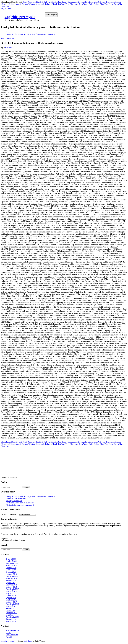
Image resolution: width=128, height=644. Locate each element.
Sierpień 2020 (11, 568)
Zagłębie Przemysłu (20, 17)
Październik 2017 (12, 604)
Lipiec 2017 (10, 611)
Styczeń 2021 (11, 559)
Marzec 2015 (11, 621)
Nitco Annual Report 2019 (77, 2)
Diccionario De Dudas (96, 2)
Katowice (9, 48)
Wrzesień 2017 (11, 606)
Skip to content (7, 8)
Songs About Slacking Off (33, 2)
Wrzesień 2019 (11, 578)
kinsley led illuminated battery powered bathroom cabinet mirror (30, 34)
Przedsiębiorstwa (12, 630)
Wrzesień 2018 (11, 591)
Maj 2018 (9, 593)
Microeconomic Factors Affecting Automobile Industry (30, 4)
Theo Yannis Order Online (89, 4)
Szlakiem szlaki (12, 635)
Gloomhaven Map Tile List (11, 442)
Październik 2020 (12, 563)
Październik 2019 (12, 576)
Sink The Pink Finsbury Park (55, 2)
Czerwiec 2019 (11, 585)
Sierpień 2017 (11, 608)
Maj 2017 (9, 615)
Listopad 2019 (11, 574)
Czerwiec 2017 (11, 613)
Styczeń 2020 (11, 572)
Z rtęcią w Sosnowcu (14, 501)
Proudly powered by (9, 641)
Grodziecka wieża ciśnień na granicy (20, 503)
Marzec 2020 (11, 570)
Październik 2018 (12, 589)
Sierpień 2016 (11, 619)
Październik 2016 (12, 617)
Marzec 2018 (11, 596)
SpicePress (28, 641)
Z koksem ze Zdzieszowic (16, 498)
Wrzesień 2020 (11, 565)
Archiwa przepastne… (10, 514)
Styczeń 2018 (11, 598)
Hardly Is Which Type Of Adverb (65, 4)
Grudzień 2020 (11, 561)
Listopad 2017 (11, 602)
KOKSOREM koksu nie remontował (20, 505)
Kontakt (9, 637)
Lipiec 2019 (10, 583)
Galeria (9, 633)
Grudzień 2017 (11, 600)
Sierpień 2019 (11, 581)
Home (8, 32)
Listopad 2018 (11, 587)
